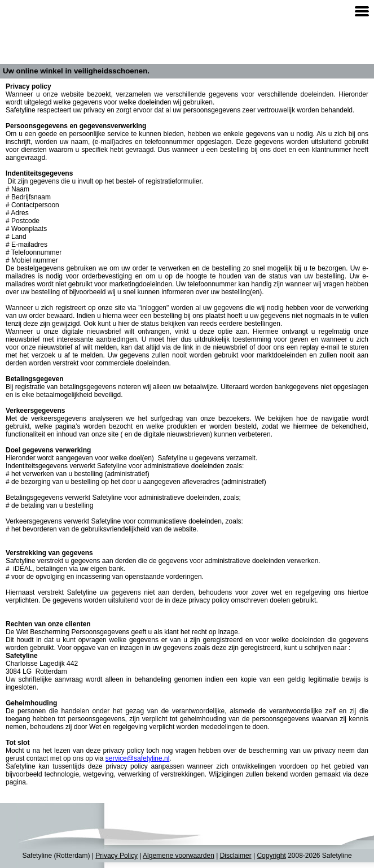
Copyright (271, 856)
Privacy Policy (116, 856)
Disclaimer (236, 856)
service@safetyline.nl (138, 758)
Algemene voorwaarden (179, 856)
